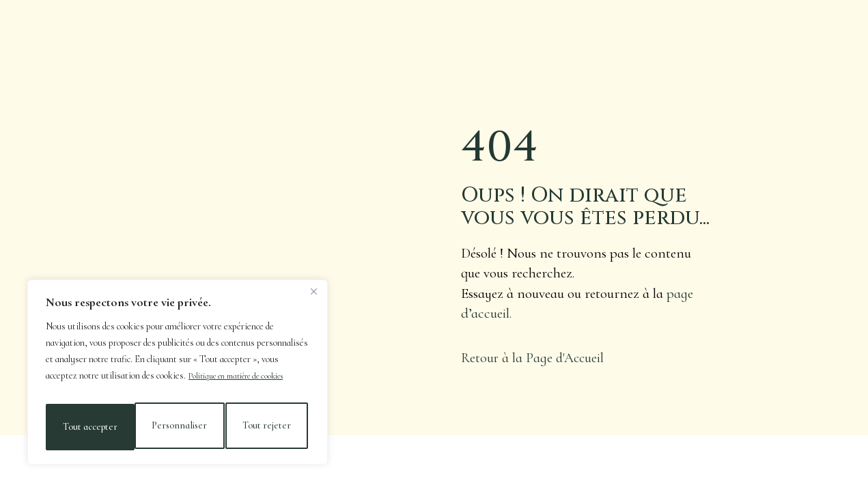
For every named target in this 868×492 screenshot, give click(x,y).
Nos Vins (322, 31)
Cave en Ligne (565, 24)
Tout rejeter (178, 427)
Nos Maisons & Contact (740, 24)
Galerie (638, 24)
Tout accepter (266, 427)
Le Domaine (178, 31)
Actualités (254, 31)
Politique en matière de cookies (247, 384)
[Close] (313, 300)
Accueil (111, 31)
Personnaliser (89, 427)
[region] (178, 377)
